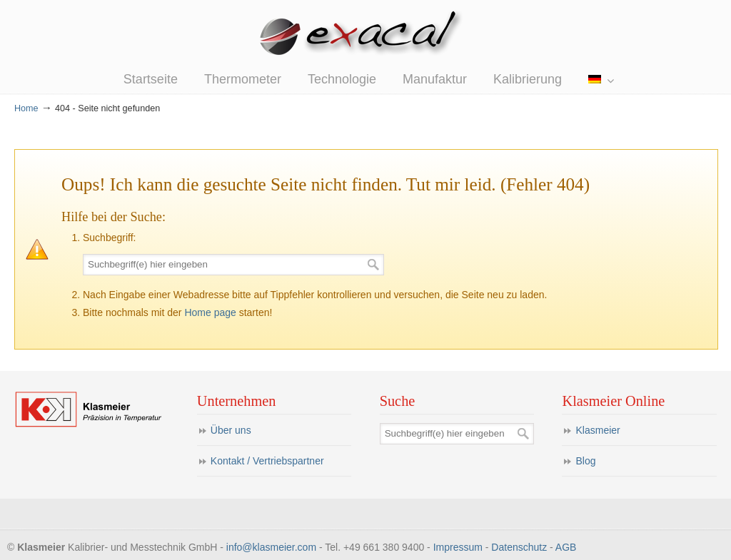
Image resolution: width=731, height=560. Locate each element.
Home (26, 108)
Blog (585, 461)
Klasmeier (598, 430)
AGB (566, 547)
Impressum (458, 547)
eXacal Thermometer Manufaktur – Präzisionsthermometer (365, 35)
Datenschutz (519, 547)
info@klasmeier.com (271, 547)
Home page (210, 312)
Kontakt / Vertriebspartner (267, 461)
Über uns (231, 430)
